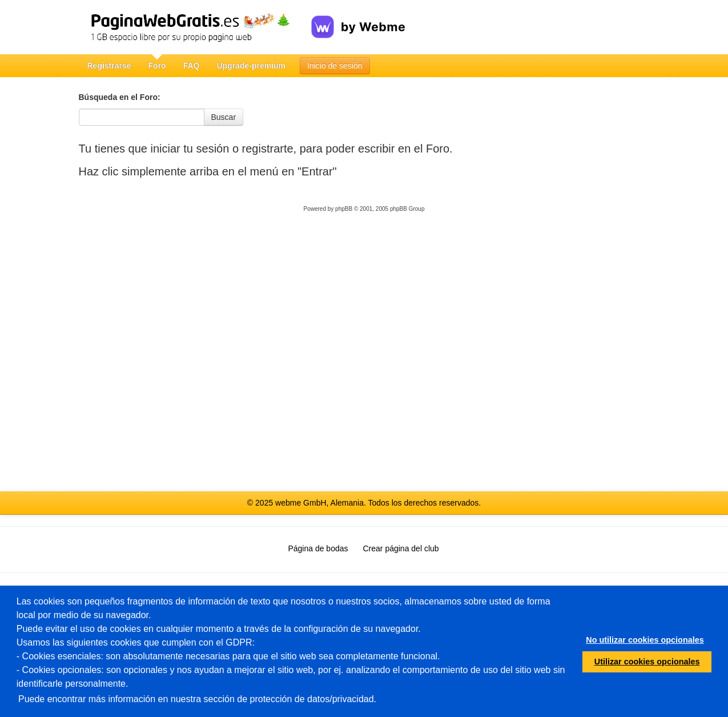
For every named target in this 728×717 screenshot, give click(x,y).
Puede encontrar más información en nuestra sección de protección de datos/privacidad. (197, 699)
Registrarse (109, 66)
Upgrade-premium (251, 66)
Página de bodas (318, 548)
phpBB (344, 209)
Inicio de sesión (335, 66)
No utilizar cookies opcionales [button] (645, 640)
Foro (157, 66)
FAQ (192, 66)
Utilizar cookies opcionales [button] (647, 662)
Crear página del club (401, 548)
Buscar (224, 117)
